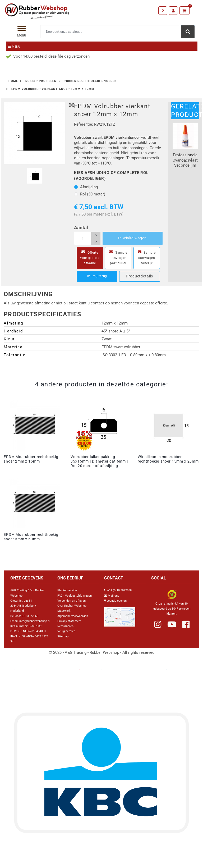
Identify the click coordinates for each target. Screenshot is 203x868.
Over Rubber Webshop (72, 606)
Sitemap (63, 636)
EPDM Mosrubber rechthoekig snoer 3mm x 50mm (31, 537)
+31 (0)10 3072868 (119, 590)
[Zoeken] (110, 32)
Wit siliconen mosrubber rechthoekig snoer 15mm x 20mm (168, 459)
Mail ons (114, 596)
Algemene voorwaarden (73, 616)
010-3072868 (30, 616)
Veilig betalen (66, 631)
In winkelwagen (132, 238)
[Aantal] (87, 238)
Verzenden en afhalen (71, 601)
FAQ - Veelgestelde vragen (75, 596)
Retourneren (65, 626)
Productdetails (139, 276)
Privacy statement (69, 621)
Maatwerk (64, 611)
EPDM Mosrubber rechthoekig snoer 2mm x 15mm (31, 459)
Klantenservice (67, 590)
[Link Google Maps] (120, 615)
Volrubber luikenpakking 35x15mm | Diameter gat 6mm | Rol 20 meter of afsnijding (99, 461)
